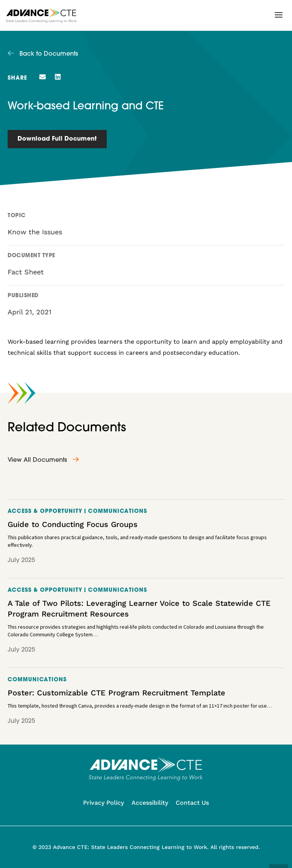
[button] (279, 15)
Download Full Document (57, 139)
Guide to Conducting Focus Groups (73, 524)
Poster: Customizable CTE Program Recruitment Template (116, 693)
